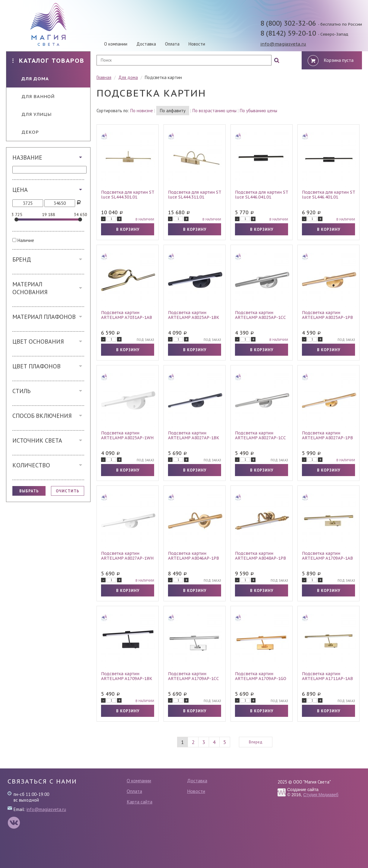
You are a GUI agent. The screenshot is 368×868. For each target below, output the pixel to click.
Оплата (172, 44)
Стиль (21, 391)
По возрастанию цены (214, 111)
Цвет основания (38, 342)
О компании (116, 44)
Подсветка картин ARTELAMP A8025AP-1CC (260, 315)
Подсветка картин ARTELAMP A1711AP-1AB (327, 676)
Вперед (256, 742)
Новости (197, 44)
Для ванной (33, 96)
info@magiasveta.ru (283, 44)
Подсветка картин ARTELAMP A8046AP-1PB (194, 556)
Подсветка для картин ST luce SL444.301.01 (128, 195)
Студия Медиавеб (321, 795)
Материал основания (30, 288)
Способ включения (42, 416)
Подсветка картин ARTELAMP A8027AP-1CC (260, 435)
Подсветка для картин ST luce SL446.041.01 (262, 195)
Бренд (22, 259)
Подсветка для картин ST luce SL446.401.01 (328, 195)
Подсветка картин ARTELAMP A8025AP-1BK (194, 315)
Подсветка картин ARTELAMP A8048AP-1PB (260, 556)
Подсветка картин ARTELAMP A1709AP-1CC (194, 676)
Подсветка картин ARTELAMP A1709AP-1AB (327, 556)
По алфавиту (173, 111)
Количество (31, 465)
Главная (104, 77)
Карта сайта (140, 802)
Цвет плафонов (36, 366)
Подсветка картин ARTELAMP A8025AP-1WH (127, 435)
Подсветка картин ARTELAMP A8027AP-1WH (127, 556)
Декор (26, 132)
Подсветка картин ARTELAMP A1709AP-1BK (127, 676)
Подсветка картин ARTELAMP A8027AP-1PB (327, 435)
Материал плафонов (44, 317)
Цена (20, 190)
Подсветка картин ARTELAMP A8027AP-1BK (194, 435)
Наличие (26, 240)
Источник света (37, 440)
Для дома (31, 79)
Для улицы (32, 114)
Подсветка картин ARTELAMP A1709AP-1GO (261, 676)
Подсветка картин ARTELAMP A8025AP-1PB (327, 315)
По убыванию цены (259, 111)
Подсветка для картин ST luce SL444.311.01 (195, 195)
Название (27, 157)
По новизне (142, 111)
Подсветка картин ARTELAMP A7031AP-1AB (127, 315)
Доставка (146, 44)
